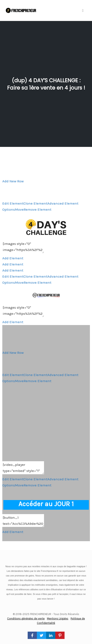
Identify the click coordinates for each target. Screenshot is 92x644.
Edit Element (13, 203)
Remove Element (38, 209)
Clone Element (35, 203)
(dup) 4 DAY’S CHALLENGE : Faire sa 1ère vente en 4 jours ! (46, 84)
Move (19, 209)
